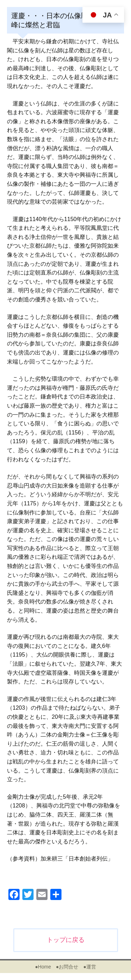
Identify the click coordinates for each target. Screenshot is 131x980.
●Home (43, 967)
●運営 (89, 967)
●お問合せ (67, 967)
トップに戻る (66, 940)
